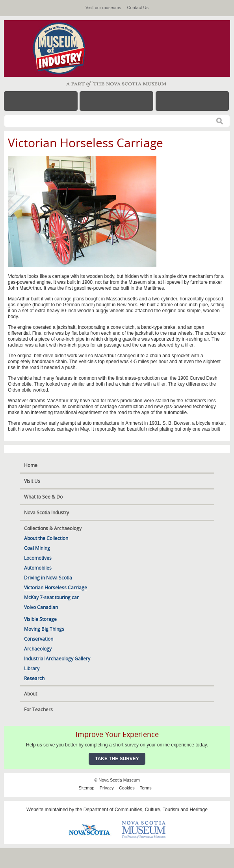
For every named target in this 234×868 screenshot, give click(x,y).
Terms (146, 788)
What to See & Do (43, 497)
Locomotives (38, 558)
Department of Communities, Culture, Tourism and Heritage (146, 810)
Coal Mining (37, 548)
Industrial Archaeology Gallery (57, 659)
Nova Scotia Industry (46, 513)
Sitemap (86, 788)
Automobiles (38, 568)
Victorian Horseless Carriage (56, 588)
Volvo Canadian (41, 607)
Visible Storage (40, 619)
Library (32, 668)
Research (34, 678)
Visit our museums (103, 7)
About (31, 694)
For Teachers (38, 710)
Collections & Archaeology (53, 528)
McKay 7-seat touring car (51, 597)
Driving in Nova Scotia (48, 578)
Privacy (107, 788)
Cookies (127, 788)
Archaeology (38, 649)
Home (31, 465)
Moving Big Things (44, 629)
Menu (41, 101)
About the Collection (46, 538)
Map (192, 101)
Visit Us (32, 481)
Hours (116, 101)
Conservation (39, 639)
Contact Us (138, 7)
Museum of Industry (63, 49)
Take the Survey (117, 759)
